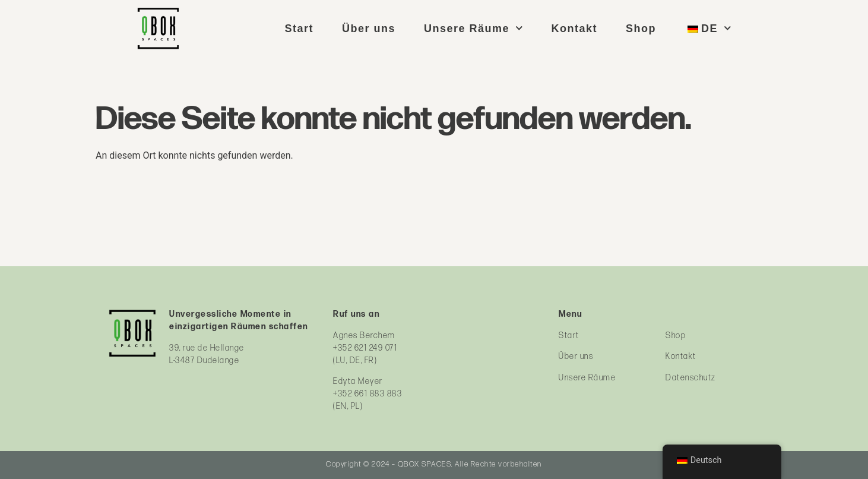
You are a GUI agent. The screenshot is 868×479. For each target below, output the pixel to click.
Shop (641, 29)
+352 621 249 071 (365, 348)
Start (299, 29)
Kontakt (575, 29)
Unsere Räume (473, 29)
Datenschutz (691, 378)
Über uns (369, 29)
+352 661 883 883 (368, 394)
